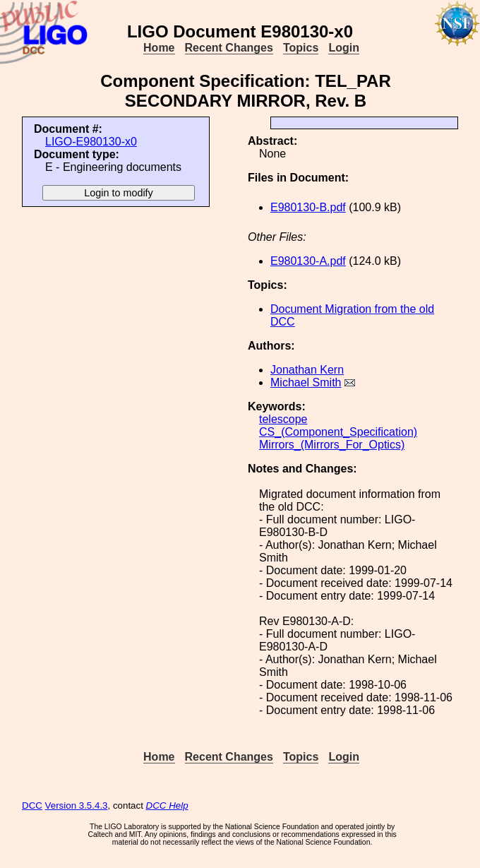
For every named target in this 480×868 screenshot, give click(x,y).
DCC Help (167, 805)
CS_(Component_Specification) (338, 432)
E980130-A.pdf (308, 261)
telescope (283, 419)
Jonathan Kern (307, 370)
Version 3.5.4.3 (77, 805)
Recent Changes (229, 48)
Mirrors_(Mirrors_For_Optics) (332, 445)
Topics (301, 48)
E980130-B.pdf (308, 207)
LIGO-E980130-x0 (91, 142)
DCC (32, 805)
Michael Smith (306, 382)
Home (159, 48)
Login (344, 48)
